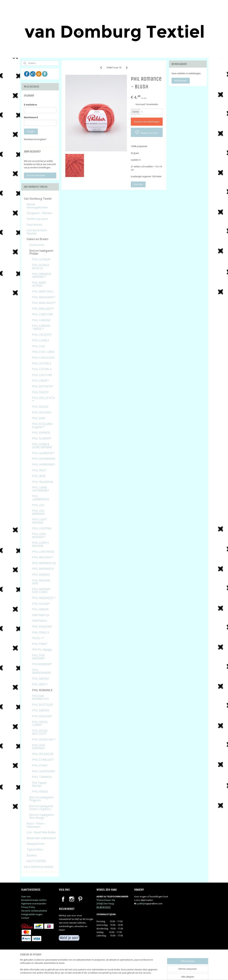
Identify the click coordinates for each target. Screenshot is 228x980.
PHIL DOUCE (40, 407)
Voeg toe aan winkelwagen (147, 122)
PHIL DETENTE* (43, 386)
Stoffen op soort (37, 219)
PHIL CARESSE (41, 320)
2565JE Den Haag (105, 903)
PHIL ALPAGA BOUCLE (41, 267)
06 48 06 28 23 (103, 907)
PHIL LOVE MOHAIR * (39, 536)
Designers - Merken (40, 213)
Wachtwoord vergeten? (35, 139)
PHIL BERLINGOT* (44, 303)
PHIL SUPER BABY (44, 771)
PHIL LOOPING (42, 528)
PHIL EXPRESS (41, 433)
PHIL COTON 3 (42, 363)
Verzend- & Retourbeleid (34, 911)
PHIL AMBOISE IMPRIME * (42, 275)
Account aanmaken (36, 175)
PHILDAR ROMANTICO (41, 698)
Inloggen (31, 131)
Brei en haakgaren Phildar (41, 252)
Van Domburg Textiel (38, 199)
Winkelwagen (181, 81)
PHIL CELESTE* (42, 335)
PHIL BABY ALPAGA (39, 284)
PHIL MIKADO (41, 575)
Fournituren (34, 225)
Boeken (32, 855)
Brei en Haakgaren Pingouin (42, 799)
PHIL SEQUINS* (42, 716)
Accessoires (37, 245)
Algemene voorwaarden (34, 903)
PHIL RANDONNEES (42, 671)
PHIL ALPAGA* (41, 259)
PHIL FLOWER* (42, 438)
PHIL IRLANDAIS (43, 482)
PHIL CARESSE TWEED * (41, 327)
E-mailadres (31, 105)
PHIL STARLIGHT (43, 760)
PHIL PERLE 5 (41, 632)
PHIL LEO (38, 505)
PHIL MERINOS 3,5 (44, 563)
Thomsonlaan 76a (106, 900)
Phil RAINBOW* (42, 664)
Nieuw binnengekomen (37, 206)
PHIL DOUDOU (42, 412)
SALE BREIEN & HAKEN (39, 867)
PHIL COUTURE (42, 375)
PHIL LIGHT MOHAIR (40, 521)
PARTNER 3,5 (41, 615)
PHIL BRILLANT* (43, 309)
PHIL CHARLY (41, 340)
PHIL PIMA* (40, 644)
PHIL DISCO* (40, 392)
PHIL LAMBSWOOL (41, 498)
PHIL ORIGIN (40, 609)
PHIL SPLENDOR (43, 754)
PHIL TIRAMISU (42, 777)
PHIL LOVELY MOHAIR (41, 544)
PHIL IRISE (39, 476)
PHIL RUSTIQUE (42, 705)
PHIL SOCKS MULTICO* (40, 732)
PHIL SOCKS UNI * (44, 739)
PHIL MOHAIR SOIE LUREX (41, 591)
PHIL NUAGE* (41, 604)
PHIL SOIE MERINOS (39, 747)
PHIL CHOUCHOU (43, 358)
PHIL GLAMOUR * (43, 453)
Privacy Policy (28, 907)
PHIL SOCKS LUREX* (40, 724)
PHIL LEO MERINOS (38, 512)
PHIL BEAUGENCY (44, 297)
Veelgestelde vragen (32, 914)
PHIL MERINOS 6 (43, 569)
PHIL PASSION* (42, 627)
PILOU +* (38, 638)
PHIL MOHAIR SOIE (41, 582)
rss (136, 974)
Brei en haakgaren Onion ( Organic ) (41, 808)
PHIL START (40, 765)
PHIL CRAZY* (41, 381)
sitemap (129, 974)
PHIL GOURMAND (44, 459)
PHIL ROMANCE (42, 690)
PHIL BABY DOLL (43, 291)
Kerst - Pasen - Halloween (36, 825)
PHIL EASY (39, 418)
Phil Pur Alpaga (42, 650)
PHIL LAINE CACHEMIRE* (41, 489)
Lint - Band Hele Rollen (41, 832)
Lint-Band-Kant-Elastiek (37, 232)
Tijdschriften (35, 850)
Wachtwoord (31, 117)
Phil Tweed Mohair (39, 784)
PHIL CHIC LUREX (43, 352)
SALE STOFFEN (36, 861)
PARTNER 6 (40, 621)
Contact (25, 918)
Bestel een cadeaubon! (41, 838)
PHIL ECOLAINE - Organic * (43, 425)
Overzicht (138, 184)
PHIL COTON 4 (42, 369)
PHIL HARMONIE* (44, 464)
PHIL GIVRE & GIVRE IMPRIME (42, 446)
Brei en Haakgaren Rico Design (42, 816)
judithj (141, 903)
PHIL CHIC (39, 346)
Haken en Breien (37, 239)
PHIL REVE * (40, 684)
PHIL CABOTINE (43, 314)
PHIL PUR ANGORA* (39, 657)
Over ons (26, 896)
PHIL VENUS (40, 791)
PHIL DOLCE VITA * (43, 399)
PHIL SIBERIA (41, 710)
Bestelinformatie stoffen (34, 900)
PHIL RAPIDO (41, 679)
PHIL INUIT (40, 470)
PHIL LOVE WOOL (43, 552)
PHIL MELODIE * (43, 557)
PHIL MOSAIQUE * (44, 598)
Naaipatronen (36, 844)
